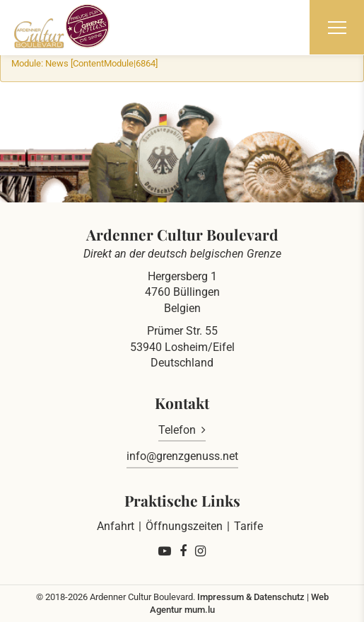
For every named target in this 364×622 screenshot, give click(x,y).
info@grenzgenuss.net (182, 456)
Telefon (177, 430)
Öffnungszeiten (184, 526)
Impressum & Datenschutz (251, 597)
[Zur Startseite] (62, 26)
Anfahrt (116, 526)
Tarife (248, 526)
